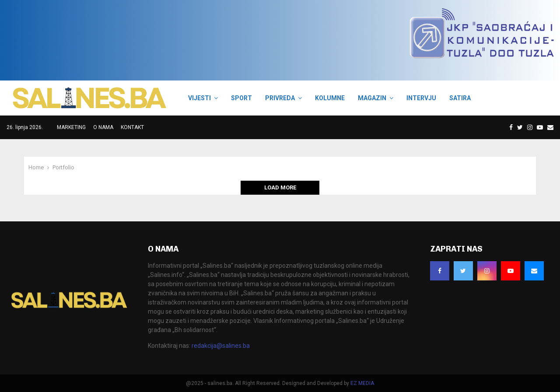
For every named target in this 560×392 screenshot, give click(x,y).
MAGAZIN (372, 98)
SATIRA (460, 98)
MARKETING (71, 127)
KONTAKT (132, 127)
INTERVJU (421, 98)
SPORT (241, 98)
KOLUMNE (330, 98)
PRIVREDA (280, 98)
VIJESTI (199, 98)
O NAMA (103, 127)
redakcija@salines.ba (221, 346)
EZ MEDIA (362, 383)
